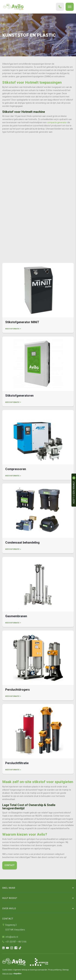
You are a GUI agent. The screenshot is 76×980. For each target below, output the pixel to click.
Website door (12, 974)
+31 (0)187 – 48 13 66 (14, 942)
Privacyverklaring (55, 970)
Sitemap (65, 970)
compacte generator (57, 122)
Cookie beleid (7, 970)
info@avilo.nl (10, 937)
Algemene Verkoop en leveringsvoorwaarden (30, 970)
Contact (10, 865)
